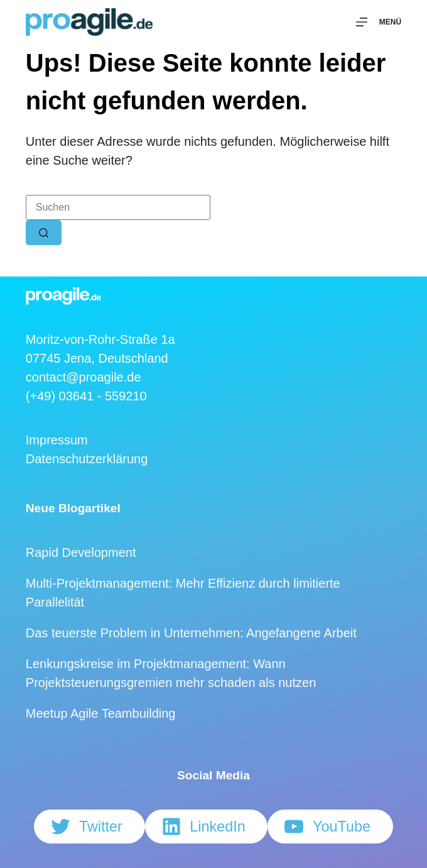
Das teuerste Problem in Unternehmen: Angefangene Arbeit (191, 633)
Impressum (57, 440)
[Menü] (379, 22)
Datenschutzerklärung (87, 459)
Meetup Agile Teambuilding (101, 713)
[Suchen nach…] (118, 207)
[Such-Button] (44, 233)
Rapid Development (81, 552)
